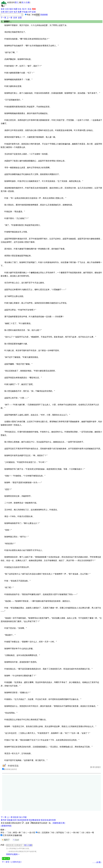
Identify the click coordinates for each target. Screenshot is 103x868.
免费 (20, 12)
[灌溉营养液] (6, 826)
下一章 (3, 18)
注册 (28, 2)
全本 (11, 12)
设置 (20, 18)
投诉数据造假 (35, 820)
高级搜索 (44, 15)
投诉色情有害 (23, 820)
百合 (30, 9)
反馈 (34, 12)
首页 (3, 9)
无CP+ (25, 9)
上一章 (10, 18)
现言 (11, 9)
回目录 (16, 817)
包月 (15, 12)
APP (30, 12)
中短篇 (25, 12)
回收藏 (10, 820)
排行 (7, 12)
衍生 (20, 9)
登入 (23, 2)
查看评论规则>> (13, 854)
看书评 (4, 820)
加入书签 (23, 817)
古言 (7, 9)
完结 (34, 9)
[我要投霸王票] (59, 823)
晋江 (17, 2)
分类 (3, 12)
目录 (15, 18)
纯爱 (15, 9)
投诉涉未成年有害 (48, 820)
